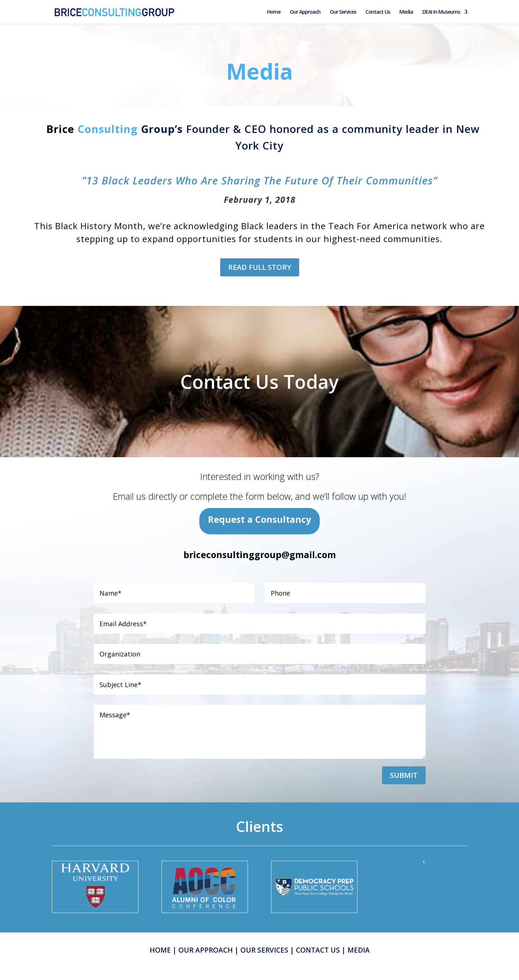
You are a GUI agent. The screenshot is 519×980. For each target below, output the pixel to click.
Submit (404, 775)
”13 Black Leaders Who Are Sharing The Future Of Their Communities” (259, 180)
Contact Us (378, 12)
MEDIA (359, 950)
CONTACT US (318, 950)
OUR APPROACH (206, 950)
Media (406, 12)
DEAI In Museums (441, 12)
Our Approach (305, 12)
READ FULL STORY (260, 267)
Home (274, 12)
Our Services (343, 12)
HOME (160, 950)
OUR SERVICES (264, 950)
